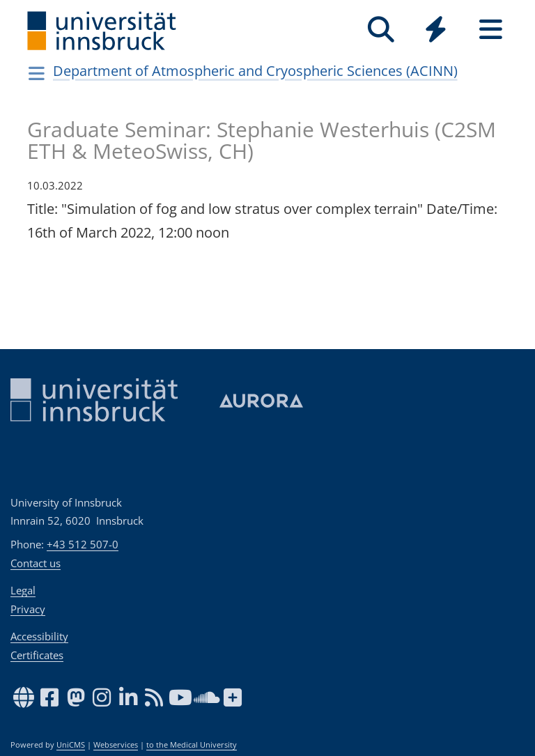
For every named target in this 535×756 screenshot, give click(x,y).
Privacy (28, 609)
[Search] (381, 30)
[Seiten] (491, 30)
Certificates (37, 655)
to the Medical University (192, 745)
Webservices (116, 745)
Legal (23, 590)
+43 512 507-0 (83, 544)
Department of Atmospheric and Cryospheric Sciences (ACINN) (255, 71)
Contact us (36, 563)
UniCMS (71, 745)
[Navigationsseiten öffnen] (37, 73)
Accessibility (39, 636)
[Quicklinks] (436, 30)
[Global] (436, 31)
